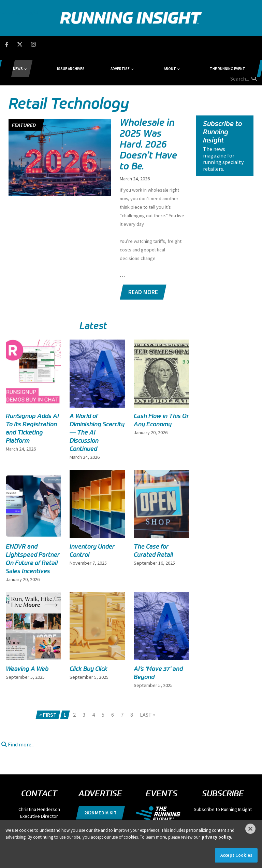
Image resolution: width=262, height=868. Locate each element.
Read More (143, 259)
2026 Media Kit (100, 780)
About (152, 44)
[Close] (250, 829)
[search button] (253, 44)
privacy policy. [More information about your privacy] (217, 837)
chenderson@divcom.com (39, 790)
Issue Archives (89, 44)
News (54, 44)
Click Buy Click (89, 636)
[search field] (233, 44)
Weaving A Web (27, 636)
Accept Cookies (236, 855)
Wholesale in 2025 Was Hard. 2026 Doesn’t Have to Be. (148, 112)
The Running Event (193, 44)
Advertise (121, 44)
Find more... (18, 712)
